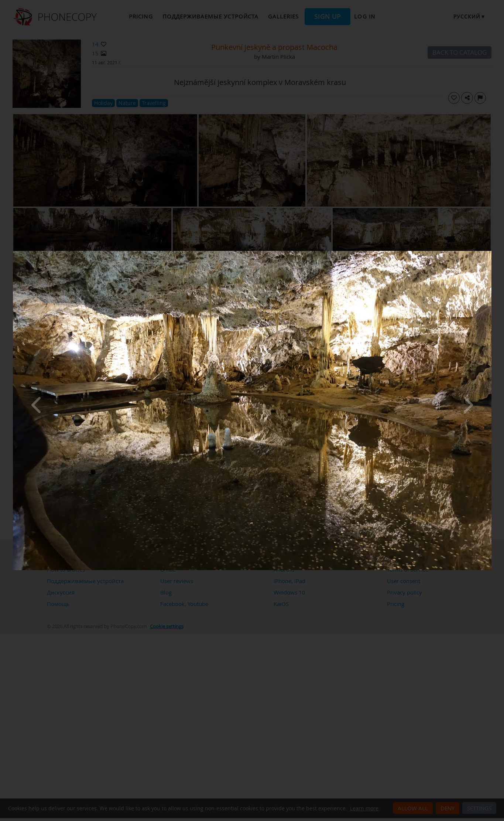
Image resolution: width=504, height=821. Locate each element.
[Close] (490, 253)
